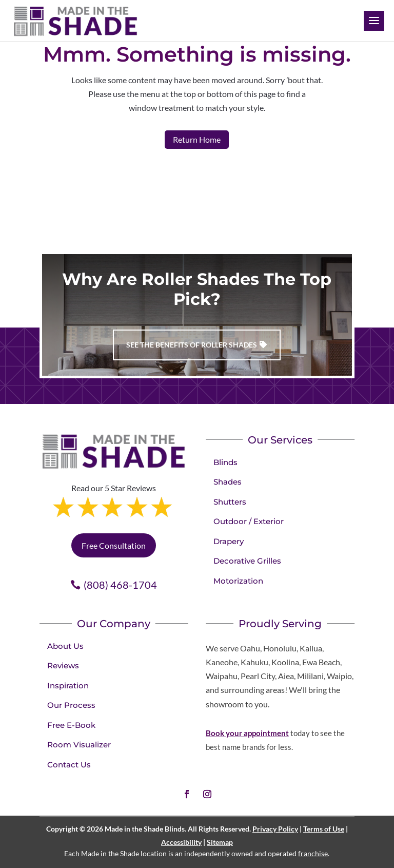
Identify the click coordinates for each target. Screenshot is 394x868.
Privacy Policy (275, 829)
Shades (228, 482)
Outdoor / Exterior (249, 521)
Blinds (225, 462)
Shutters (230, 502)
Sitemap (220, 842)
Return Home (197, 139)
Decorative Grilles (247, 561)
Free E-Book (71, 725)
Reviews (63, 666)
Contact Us (69, 765)
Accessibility (181, 842)
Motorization (238, 581)
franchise (313, 853)
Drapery (229, 541)
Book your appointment (247, 733)
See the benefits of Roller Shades (192, 345)
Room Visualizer (79, 745)
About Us (65, 646)
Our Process (71, 705)
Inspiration (68, 686)
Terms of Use (324, 829)
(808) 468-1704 (120, 585)
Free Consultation (114, 545)
